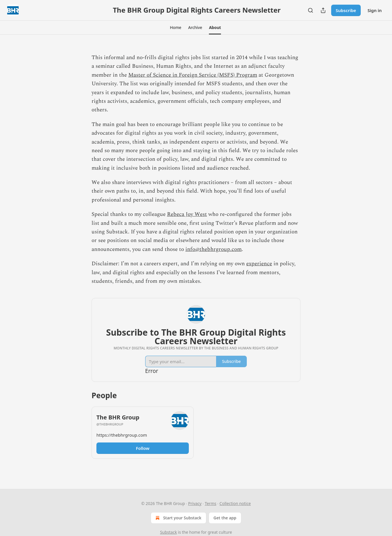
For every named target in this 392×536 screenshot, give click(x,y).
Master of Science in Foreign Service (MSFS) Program (193, 75)
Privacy (195, 503)
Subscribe (346, 10)
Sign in (375, 10)
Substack (169, 532)
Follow (142, 448)
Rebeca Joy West (187, 214)
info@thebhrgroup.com (214, 249)
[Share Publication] (323, 10)
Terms (210, 503)
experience (259, 264)
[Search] (311, 10)
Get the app (225, 518)
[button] (176, 28)
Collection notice (235, 503)
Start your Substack (178, 518)
